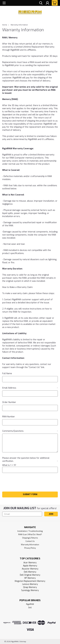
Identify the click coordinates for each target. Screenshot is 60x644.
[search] (41, 3)
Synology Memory (30, 590)
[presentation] (25, 483)
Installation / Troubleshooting (30, 531)
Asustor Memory (30, 569)
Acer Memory (30, 563)
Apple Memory (30, 566)
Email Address (30, 388)
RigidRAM (30, 604)
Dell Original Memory (30, 575)
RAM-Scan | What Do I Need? (30, 535)
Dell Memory (30, 572)
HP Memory (30, 578)
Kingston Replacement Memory (30, 581)
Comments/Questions (30, 431)
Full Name (7, 374)
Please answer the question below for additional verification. (30, 460)
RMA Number (9, 417)
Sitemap (23, 642)
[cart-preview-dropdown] (54, 3)
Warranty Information (19, 25)
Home (5, 25)
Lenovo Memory (30, 584)
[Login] (47, 3)
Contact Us (30, 541)
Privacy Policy (30, 548)
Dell (30, 608)
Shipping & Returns (30, 538)
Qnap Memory (30, 587)
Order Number (9, 402)
